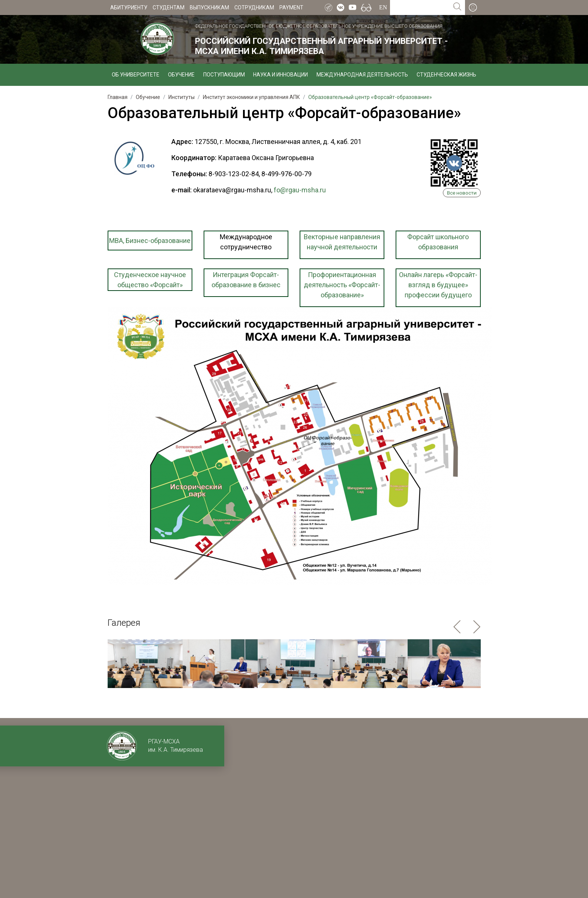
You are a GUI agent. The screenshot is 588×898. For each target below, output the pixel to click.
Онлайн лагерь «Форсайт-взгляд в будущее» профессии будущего (438, 285)
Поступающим (224, 75)
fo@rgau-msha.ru (300, 190)
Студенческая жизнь (446, 75)
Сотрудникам (254, 7)
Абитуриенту (129, 7)
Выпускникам (209, 7)
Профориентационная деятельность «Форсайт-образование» (342, 285)
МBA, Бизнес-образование (150, 241)
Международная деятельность (362, 75)
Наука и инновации (280, 75)
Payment (291, 7)
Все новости (462, 193)
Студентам (169, 7)
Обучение (181, 75)
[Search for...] (420, 7)
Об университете (136, 75)
